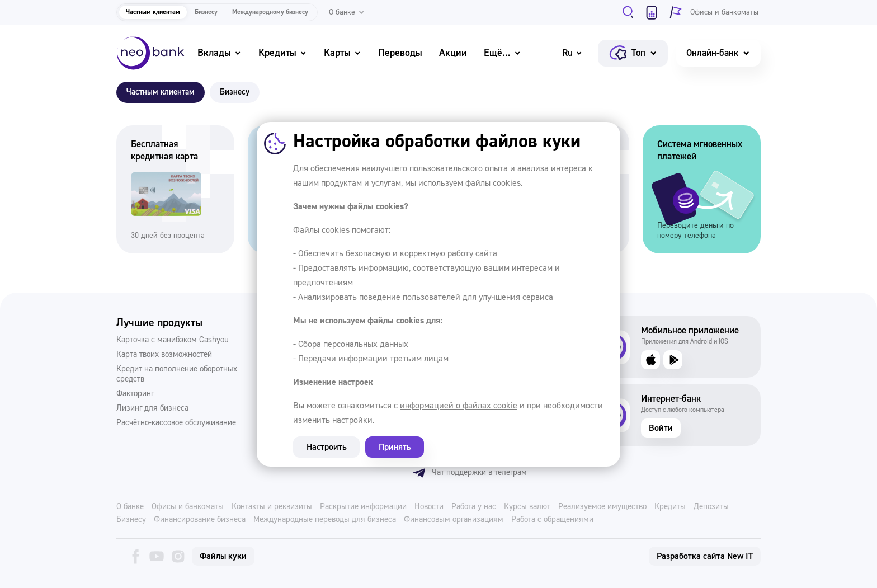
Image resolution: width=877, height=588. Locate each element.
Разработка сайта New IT (705, 556)
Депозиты (711, 507)
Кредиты (283, 53)
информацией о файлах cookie (459, 406)
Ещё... (503, 53)
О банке (130, 507)
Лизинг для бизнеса (152, 408)
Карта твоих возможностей (164, 355)
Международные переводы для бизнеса (325, 520)
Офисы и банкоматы (188, 507)
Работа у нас (474, 507)
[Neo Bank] (150, 53)
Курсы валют (527, 507)
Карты (343, 53)
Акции (453, 53)
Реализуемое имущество (602, 507)
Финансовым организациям (454, 520)
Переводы (400, 53)
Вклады (220, 53)
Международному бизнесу (270, 12)
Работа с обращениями (552, 520)
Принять (385, 447)
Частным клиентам (153, 12)
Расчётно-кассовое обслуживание (176, 423)
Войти (661, 428)
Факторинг (135, 394)
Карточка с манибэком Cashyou (173, 340)
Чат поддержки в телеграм (470, 473)
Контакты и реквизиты (272, 507)
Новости (429, 507)
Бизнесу (206, 12)
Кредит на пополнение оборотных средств (177, 374)
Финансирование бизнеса (200, 520)
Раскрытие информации (363, 507)
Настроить (323, 447)
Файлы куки (223, 556)
